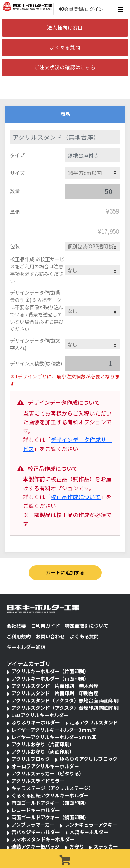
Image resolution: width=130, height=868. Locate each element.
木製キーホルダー (89, 832)
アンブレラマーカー (33, 825)
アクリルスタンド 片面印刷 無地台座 (55, 686)
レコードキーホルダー (36, 810)
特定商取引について (87, 626)
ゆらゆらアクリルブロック (89, 759)
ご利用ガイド (45, 626)
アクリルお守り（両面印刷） (43, 752)
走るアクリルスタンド (94, 722)
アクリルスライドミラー (38, 781)
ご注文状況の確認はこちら (65, 67)
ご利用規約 (19, 636)
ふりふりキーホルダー (36, 722)
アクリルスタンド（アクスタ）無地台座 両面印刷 (65, 700)
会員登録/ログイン (81, 9)
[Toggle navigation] (122, 9)
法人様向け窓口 (65, 27)
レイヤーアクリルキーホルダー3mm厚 (54, 730)
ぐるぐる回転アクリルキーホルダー (50, 795)
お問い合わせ (50, 636)
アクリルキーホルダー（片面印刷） (50, 671)
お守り (77, 846)
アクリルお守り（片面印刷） (43, 744)
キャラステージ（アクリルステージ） (53, 788)
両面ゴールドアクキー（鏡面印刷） (50, 817)
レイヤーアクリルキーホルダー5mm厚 (54, 737)
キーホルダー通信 (26, 647)
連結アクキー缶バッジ (36, 846)
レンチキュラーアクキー (91, 825)
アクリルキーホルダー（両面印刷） (50, 678)
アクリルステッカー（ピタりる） (48, 773)
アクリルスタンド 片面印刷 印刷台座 (55, 693)
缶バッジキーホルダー (36, 832)
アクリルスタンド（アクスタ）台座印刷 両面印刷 (65, 708)
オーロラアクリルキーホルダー (45, 766)
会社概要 (16, 626)
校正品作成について (76, 497)
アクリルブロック (31, 759)
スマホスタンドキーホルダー (43, 839)
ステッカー (106, 846)
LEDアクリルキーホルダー (40, 715)
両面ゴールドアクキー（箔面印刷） (50, 803)
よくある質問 (65, 47)
